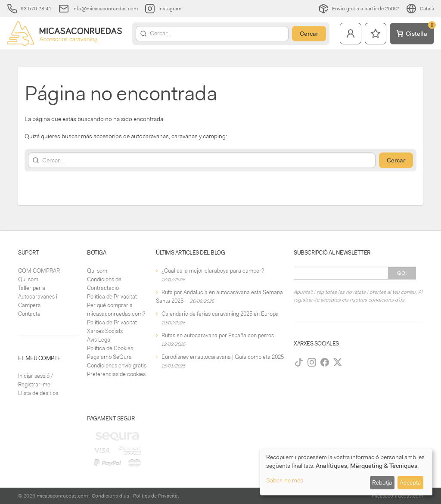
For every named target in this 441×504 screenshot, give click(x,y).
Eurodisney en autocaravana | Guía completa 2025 (223, 357)
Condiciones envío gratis (117, 366)
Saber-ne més (285, 480)
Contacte (29, 314)
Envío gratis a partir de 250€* (359, 9)
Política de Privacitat (112, 297)
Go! (402, 273)
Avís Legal (99, 340)
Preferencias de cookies (116, 374)
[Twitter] (338, 362)
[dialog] (346, 472)
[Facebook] (325, 362)
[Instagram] (312, 362)
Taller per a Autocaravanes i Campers (38, 297)
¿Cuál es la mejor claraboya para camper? (213, 271)
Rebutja (382, 482)
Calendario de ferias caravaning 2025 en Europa (220, 314)
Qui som (28, 279)
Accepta (410, 482)
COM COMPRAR (39, 271)
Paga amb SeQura (109, 357)
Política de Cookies (110, 348)
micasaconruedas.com (62, 496)
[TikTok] (299, 362)
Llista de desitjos (38, 393)
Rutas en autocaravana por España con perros (218, 335)
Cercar (309, 34)
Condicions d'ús (110, 496)
